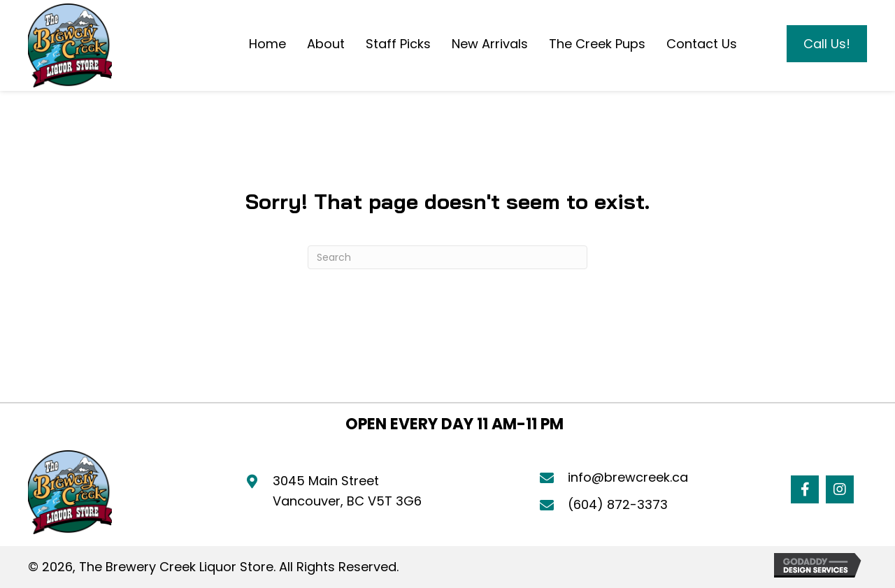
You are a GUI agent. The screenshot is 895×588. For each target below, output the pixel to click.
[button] (805, 489)
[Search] (447, 257)
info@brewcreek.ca (628, 477)
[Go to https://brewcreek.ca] (70, 45)
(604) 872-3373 (618, 504)
